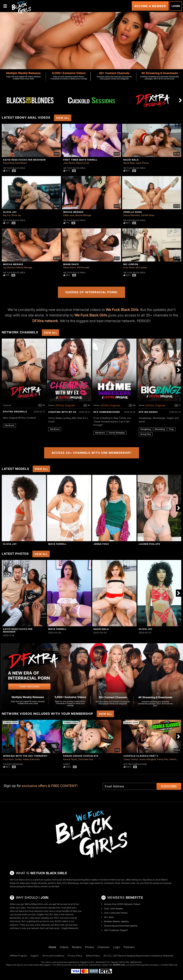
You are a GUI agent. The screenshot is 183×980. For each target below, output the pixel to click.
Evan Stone (129, 267)
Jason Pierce (142, 163)
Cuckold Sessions (13, 764)
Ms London (131, 264)
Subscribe (169, 786)
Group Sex (146, 434)
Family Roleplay (117, 433)
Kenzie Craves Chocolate (81, 756)
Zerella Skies (133, 212)
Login (176, 6)
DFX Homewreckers (107, 412)
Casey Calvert (131, 759)
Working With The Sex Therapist (25, 756)
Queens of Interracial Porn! (91, 292)
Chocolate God (86, 759)
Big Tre (7, 215)
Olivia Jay (10, 212)
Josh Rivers (69, 163)
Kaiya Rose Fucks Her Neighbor (24, 160)
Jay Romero (9, 267)
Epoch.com (22, 965)
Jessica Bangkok (148, 759)
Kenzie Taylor (70, 759)
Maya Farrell (83, 163)
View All (63, 118)
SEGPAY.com (119, 965)
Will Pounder (83, 267)
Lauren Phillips (149, 544)
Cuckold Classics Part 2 (141, 756)
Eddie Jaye (69, 215)
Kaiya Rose (9, 163)
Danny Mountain (132, 215)
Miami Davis (71, 264)
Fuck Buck (8, 759)
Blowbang (160, 429)
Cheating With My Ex (62, 412)
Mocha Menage (73, 212)
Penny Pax (163, 759)
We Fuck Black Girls (14, 168)
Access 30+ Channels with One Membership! (92, 453)
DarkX (67, 764)
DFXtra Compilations (135, 764)
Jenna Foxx (101, 544)
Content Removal (169, 965)
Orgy (171, 429)
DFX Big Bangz (148, 412)
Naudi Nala (131, 160)
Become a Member (150, 6)
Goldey (18, 759)
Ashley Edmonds (31, 759)
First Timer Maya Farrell (80, 160)
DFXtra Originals (15, 412)
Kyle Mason (21, 163)
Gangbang (145, 429)
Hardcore (9, 425)
